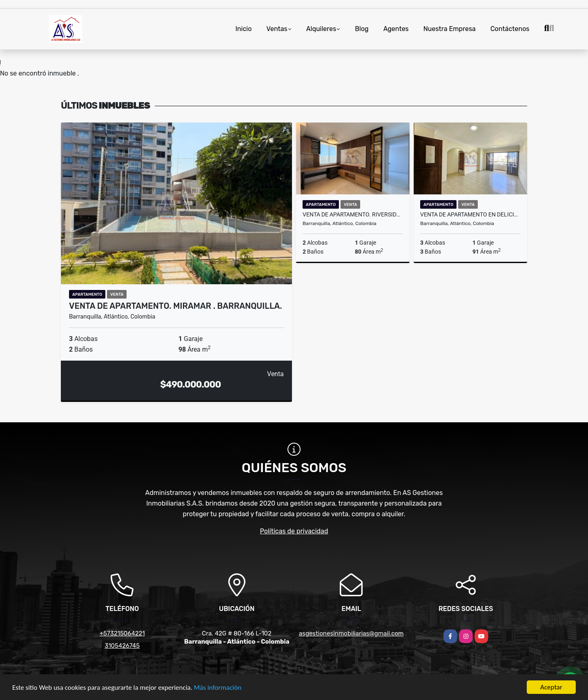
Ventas (277, 29)
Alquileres (321, 29)
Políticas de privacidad (294, 531)
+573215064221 (122, 633)
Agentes (396, 29)
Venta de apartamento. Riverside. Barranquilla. (353, 214)
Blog (362, 29)
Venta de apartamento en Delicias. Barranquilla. (470, 214)
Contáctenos (510, 29)
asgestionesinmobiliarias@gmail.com (351, 633)
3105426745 (122, 646)
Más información (218, 688)
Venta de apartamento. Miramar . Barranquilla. (176, 306)
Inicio (244, 29)
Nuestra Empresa (450, 29)
